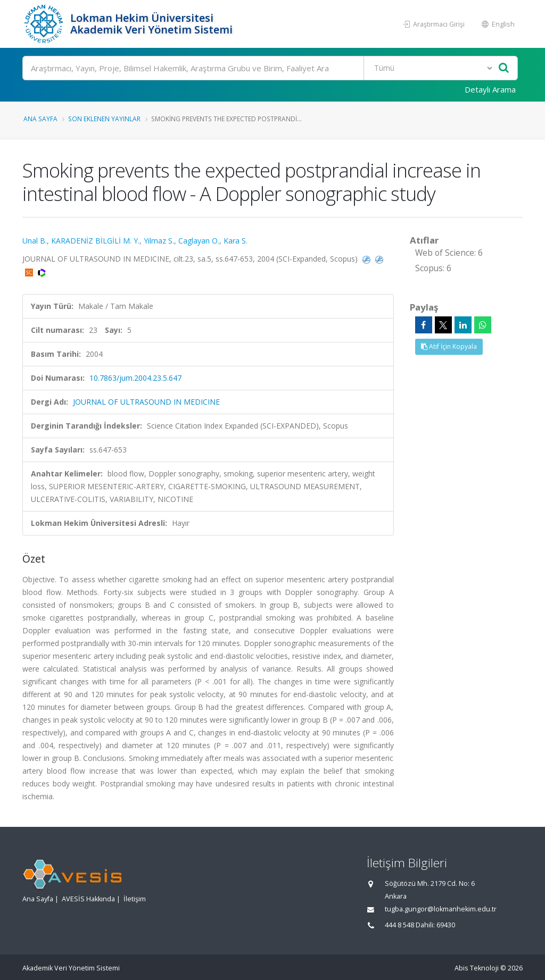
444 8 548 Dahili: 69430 (420, 925)
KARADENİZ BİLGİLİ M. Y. (95, 241)
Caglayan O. (199, 241)
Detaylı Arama (490, 89)
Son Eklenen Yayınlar (104, 119)
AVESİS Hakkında (88, 899)
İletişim (135, 899)
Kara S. (236, 241)
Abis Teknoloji (477, 968)
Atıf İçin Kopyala (449, 346)
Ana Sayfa (40, 119)
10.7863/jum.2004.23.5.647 (135, 378)
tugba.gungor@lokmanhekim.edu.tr (441, 909)
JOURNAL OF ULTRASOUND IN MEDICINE (146, 402)
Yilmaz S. (159, 241)
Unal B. (35, 241)
